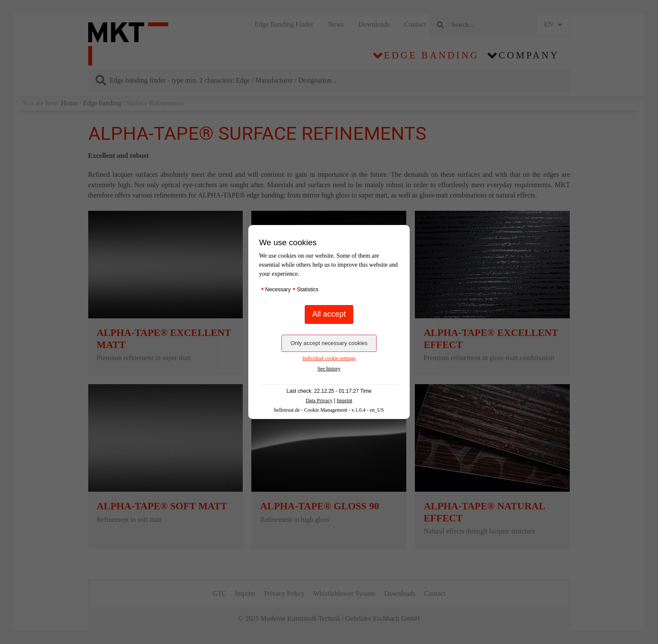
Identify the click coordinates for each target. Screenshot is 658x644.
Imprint (345, 401)
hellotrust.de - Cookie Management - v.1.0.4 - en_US (329, 410)
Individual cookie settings (329, 358)
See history (329, 369)
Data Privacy (319, 401)
